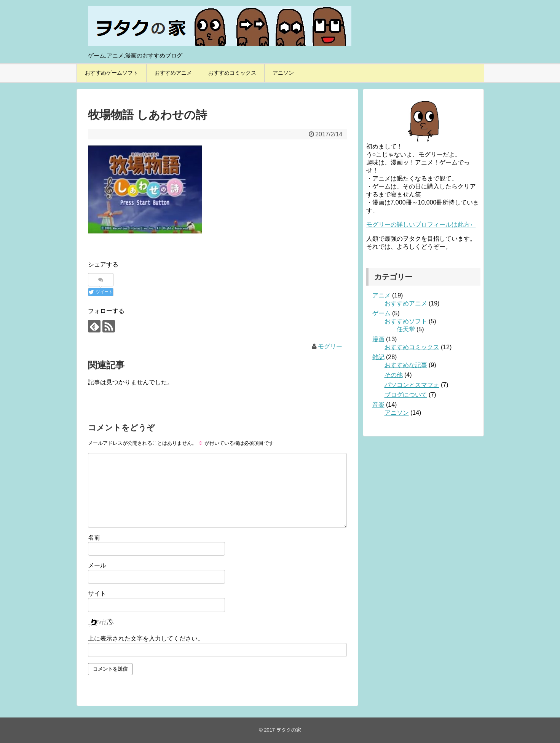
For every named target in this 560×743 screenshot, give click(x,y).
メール (97, 565)
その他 (394, 375)
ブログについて (406, 395)
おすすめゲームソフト (112, 73)
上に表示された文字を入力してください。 (146, 638)
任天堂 (406, 329)
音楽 (378, 405)
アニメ (381, 295)
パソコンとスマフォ (412, 385)
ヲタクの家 (289, 730)
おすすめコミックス (232, 73)
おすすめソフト (406, 321)
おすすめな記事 (406, 365)
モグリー (330, 346)
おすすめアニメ (173, 73)
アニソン (283, 73)
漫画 (378, 339)
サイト (97, 594)
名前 (94, 538)
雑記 (378, 357)
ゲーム (381, 313)
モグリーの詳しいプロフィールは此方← (421, 224)
